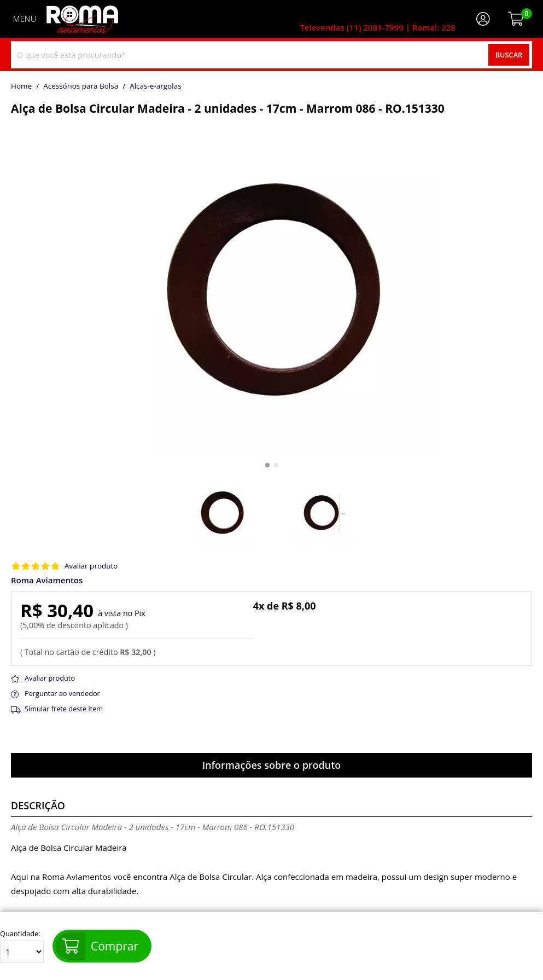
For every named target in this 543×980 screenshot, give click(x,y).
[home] (82, 19)
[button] (267, 465)
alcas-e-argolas (155, 86)
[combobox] (271, 55)
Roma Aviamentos (47, 580)
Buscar (509, 55)
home (21, 86)
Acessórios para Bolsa (81, 86)
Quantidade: (22, 946)
